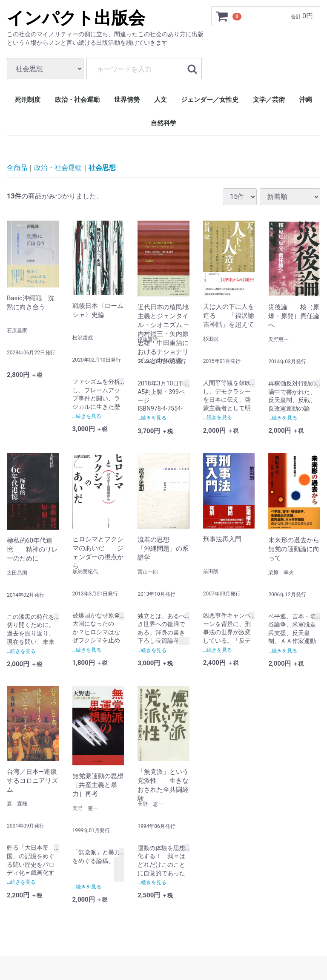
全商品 (17, 168)
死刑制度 (28, 100)
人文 (161, 100)
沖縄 (306, 100)
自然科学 (163, 123)
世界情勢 (127, 100)
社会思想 (102, 168)
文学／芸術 (269, 100)
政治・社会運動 (77, 100)
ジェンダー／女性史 (210, 100)
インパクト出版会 (76, 18)
